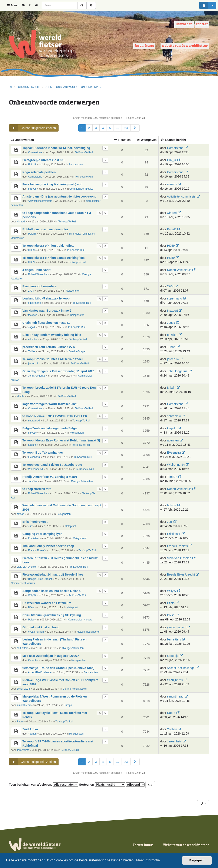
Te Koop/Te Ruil (84, 152)
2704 (31, 291)
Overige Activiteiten (82, 481)
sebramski (34, 421)
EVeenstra (34, 457)
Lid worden (184, 24)
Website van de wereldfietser (185, 46)
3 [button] (96, 128)
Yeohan (32, 734)
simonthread (24, 705)
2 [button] (89, 128)
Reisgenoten (76, 165)
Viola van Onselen (27, 567)
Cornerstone (35, 152)
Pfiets (31, 607)
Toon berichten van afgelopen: (44, 785)
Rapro (20, 722)
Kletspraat (70, 526)
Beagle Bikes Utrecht (40, 579)
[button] (135, 128)
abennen (33, 445)
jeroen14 (33, 364)
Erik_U (32, 165)
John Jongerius (37, 376)
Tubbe (32, 351)
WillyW (32, 595)
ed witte (32, 339)
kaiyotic (32, 433)
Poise (31, 620)
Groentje (33, 660)
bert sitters (23, 648)
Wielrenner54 (36, 469)
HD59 (31, 250)
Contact (202, 24)
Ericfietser (34, 538)
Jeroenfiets (23, 750)
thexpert (33, 315)
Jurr (30, 526)
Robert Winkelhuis (38, 274)
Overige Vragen (78, 351)
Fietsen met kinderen (88, 632)
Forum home (144, 46)
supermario (34, 303)
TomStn (32, 481)
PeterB (32, 234)
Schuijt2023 (23, 689)
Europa (68, 705)
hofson (20, 514)
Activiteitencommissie (40, 201)
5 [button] (110, 128)
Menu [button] (12, 5)
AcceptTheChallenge (40, 672)
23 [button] (126, 128)
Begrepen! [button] (197, 860)
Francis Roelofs (37, 550)
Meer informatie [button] (148, 860)
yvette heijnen (36, 632)
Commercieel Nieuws (81, 189)
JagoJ (32, 327)
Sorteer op (102, 785)
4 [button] (103, 128)
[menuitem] (25, 5)
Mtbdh (20, 396)
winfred (21, 222)
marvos (32, 189)
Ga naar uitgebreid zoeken (32, 128)
